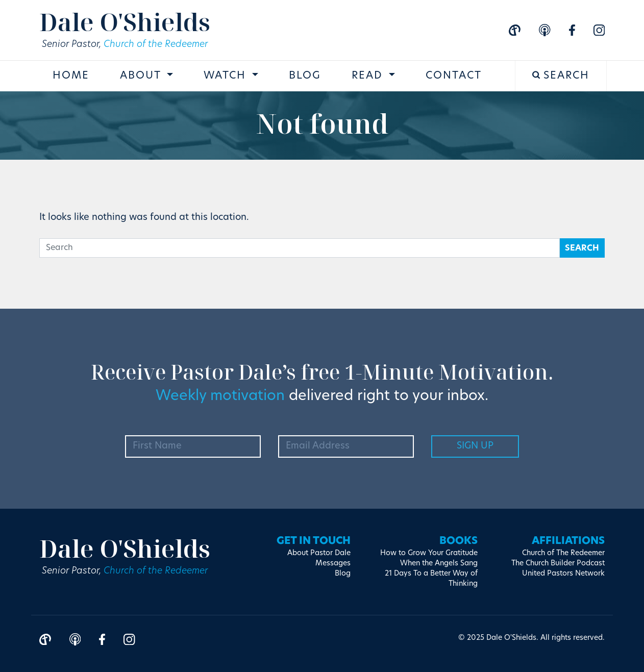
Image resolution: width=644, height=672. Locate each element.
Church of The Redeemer (563, 553)
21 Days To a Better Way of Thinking (431, 579)
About (142, 76)
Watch (227, 76)
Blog (305, 76)
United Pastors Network (563, 574)
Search (561, 76)
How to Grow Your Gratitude (429, 553)
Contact (454, 76)
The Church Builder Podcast (558, 564)
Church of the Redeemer (156, 45)
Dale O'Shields (125, 22)
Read (369, 76)
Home (71, 76)
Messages (333, 564)
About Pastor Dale (319, 553)
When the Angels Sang (439, 564)
